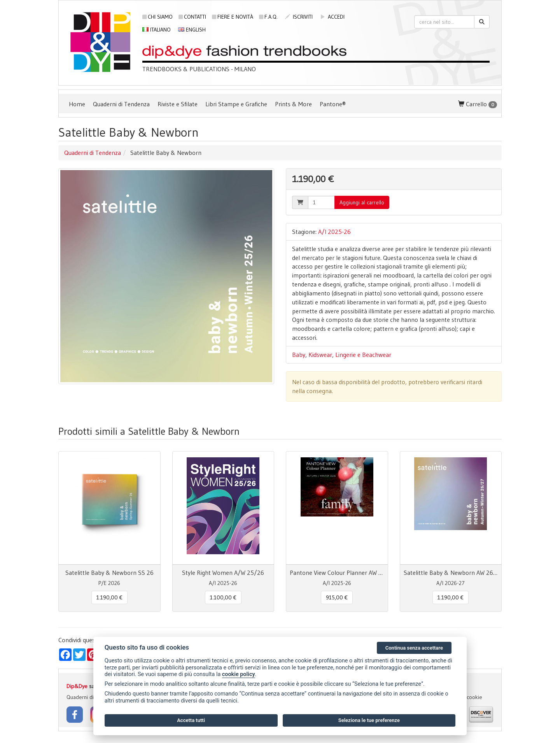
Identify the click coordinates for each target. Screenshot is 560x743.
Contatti (192, 17)
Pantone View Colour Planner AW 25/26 (337, 573)
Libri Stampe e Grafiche (236, 104)
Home (77, 104)
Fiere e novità (233, 17)
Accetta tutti (191, 720)
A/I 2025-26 (334, 232)
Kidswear (320, 355)
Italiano (157, 30)
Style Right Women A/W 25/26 (223, 573)
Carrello (478, 104)
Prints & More (293, 104)
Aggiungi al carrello (362, 202)
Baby (299, 355)
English (192, 30)
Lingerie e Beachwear (363, 355)
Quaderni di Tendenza (121, 104)
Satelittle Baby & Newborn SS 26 (109, 573)
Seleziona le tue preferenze (369, 720)
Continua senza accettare (414, 648)
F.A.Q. (268, 17)
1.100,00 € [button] (223, 597)
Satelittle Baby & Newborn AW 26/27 (451, 573)
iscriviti (299, 17)
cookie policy (239, 674)
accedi (332, 17)
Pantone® (333, 104)
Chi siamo (157, 17)
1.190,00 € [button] (109, 597)
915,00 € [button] (337, 597)
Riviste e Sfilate (178, 104)
